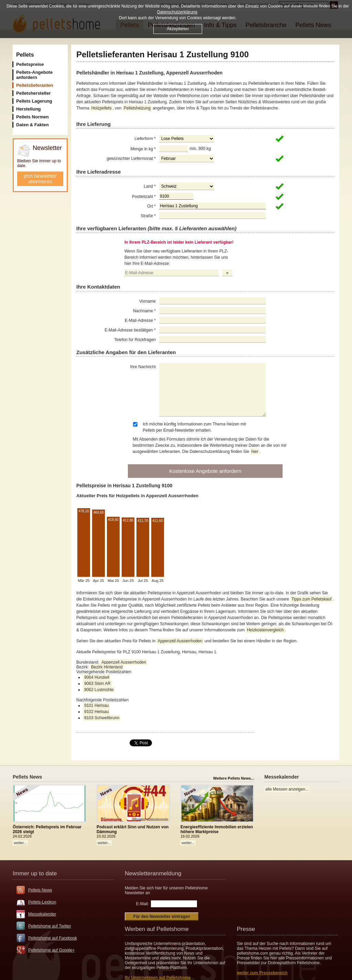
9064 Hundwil (97, 677)
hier (255, 452)
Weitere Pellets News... (234, 778)
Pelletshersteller (33, 93)
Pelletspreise (30, 64)
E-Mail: (142, 904)
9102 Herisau (96, 712)
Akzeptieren (178, 29)
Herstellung (29, 109)
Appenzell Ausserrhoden (180, 641)
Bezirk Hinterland (107, 667)
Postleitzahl (144, 197)
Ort (151, 206)
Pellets (25, 55)
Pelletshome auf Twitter (50, 926)
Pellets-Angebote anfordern (34, 75)
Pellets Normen (32, 117)
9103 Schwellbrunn (102, 718)
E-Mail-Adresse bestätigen (130, 330)
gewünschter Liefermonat (131, 159)
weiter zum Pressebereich (262, 973)
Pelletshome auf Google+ (51, 950)
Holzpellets (102, 108)
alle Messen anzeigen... (287, 789)
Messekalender (42, 914)
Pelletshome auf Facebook (53, 938)
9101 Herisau (96, 705)
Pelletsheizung (137, 108)
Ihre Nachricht (143, 367)
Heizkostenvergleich (265, 630)
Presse (246, 929)
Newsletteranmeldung (153, 873)
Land (150, 186)
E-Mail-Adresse (140, 320)
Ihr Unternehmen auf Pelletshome (158, 978)
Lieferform (145, 139)
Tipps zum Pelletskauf (311, 599)
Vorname (147, 301)
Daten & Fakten (32, 125)
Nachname (144, 311)
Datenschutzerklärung (177, 12)
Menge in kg (143, 149)
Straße (148, 216)
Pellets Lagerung (34, 101)
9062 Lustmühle (99, 690)
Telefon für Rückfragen (135, 340)
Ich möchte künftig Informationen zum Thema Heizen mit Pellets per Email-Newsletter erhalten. (194, 427)
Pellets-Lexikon (42, 902)
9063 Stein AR (97, 684)
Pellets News (40, 890)
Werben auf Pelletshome (157, 929)
